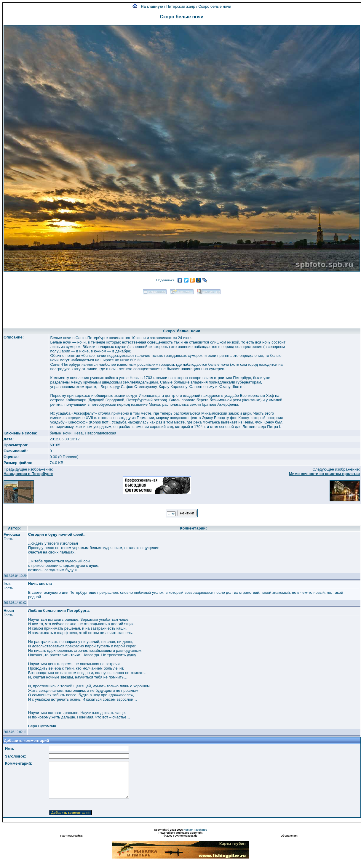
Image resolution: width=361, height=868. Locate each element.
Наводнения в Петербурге (28, 474)
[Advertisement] (182, 309)
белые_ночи (60, 433)
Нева (78, 433)
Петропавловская (100, 433)
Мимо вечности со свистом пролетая (324, 474)
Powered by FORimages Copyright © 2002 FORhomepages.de (181, 834)
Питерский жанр (181, 6)
